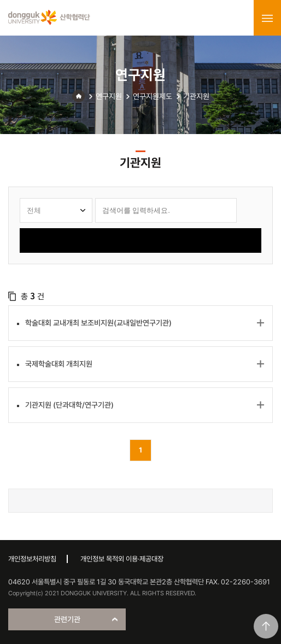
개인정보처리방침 (32, 559)
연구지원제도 (153, 96)
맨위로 (266, 626)
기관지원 (196, 96)
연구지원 (109, 96)
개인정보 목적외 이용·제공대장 (122, 559)
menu (267, 18)
